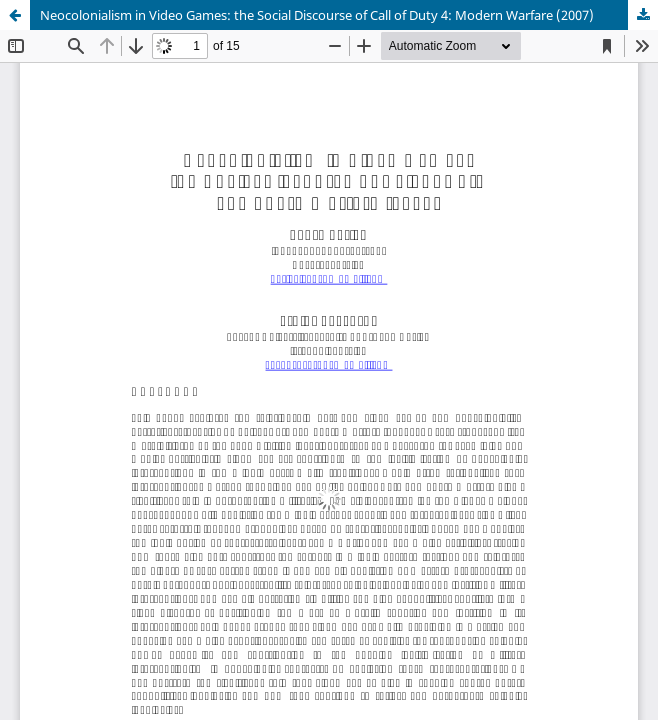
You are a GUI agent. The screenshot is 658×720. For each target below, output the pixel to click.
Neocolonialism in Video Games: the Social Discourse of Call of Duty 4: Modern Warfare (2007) (317, 15)
